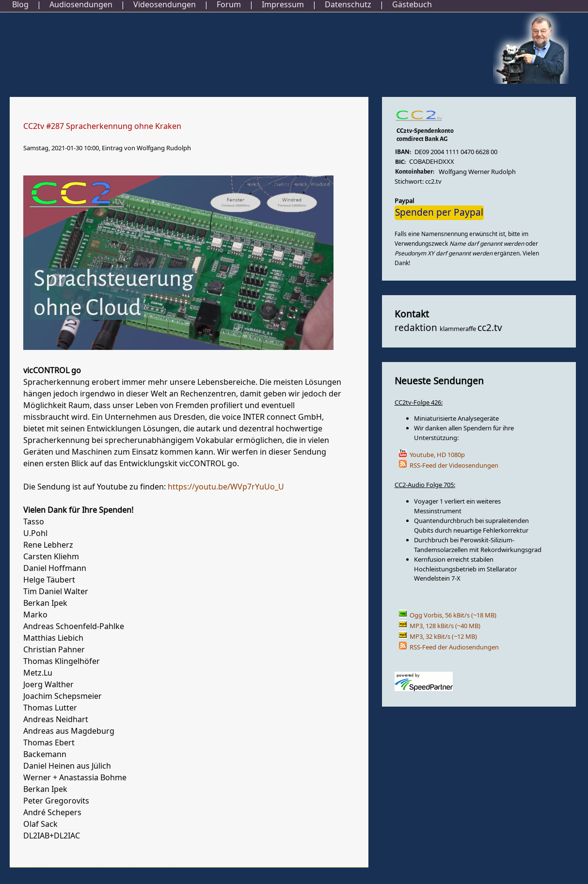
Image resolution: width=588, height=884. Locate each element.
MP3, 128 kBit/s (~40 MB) (445, 626)
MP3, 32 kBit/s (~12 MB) (443, 637)
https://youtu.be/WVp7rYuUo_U (226, 487)
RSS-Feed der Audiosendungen (454, 647)
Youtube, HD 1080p (437, 455)
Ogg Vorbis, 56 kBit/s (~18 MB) (453, 615)
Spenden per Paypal (439, 213)
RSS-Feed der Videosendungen (454, 466)
